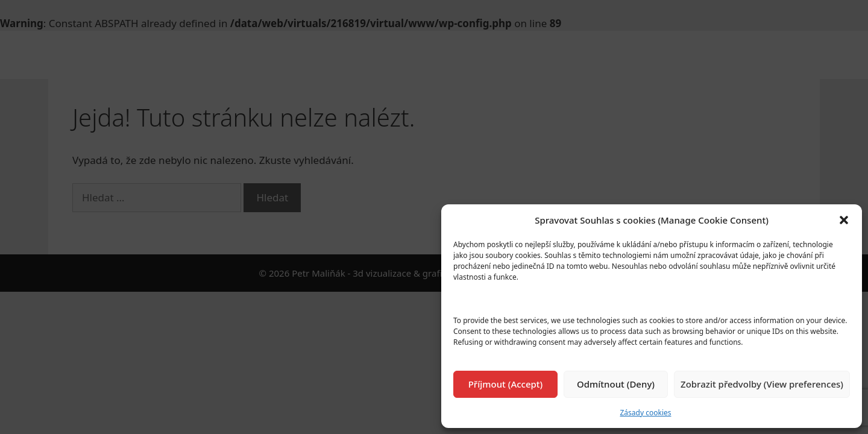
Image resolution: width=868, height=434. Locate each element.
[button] (844, 220)
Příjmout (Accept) (506, 384)
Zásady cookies (646, 413)
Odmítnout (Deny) (616, 384)
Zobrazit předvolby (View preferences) (762, 384)
